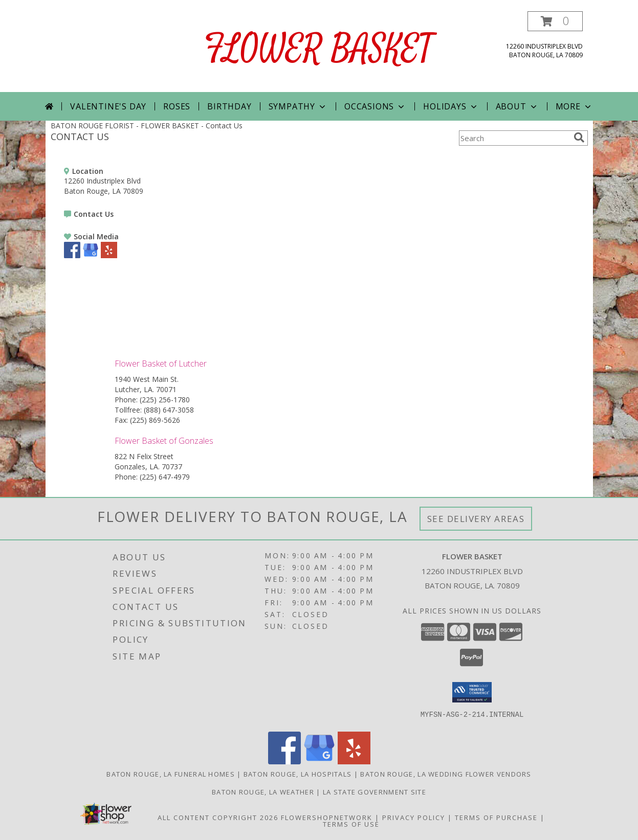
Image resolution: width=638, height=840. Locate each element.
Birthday (229, 106)
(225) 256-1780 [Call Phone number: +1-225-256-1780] (165, 400)
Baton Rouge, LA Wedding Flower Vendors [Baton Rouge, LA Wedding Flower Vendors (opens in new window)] (446, 774)
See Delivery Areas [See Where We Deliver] (476, 519)
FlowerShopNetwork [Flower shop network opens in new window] (327, 818)
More (574, 106)
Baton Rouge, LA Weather (263, 792)
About (517, 106)
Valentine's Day (108, 106)
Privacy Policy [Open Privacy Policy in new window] (414, 818)
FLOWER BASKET (319, 49)
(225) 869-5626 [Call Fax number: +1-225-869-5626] (155, 420)
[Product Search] (514, 138)
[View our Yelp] (109, 255)
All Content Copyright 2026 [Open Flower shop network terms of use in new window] (218, 818)
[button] (555, 21)
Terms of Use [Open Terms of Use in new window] (351, 824)
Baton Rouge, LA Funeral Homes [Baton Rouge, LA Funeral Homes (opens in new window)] (171, 774)
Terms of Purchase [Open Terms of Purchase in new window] (496, 818)
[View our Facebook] (72, 255)
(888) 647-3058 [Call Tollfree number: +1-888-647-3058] (169, 410)
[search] (579, 138)
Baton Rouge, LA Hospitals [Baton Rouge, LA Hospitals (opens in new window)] (298, 774)
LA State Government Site (375, 792)
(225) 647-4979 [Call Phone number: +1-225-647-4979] (165, 477)
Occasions (375, 106)
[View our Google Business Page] (91, 255)
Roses (177, 106)
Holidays (451, 106)
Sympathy (298, 106)
